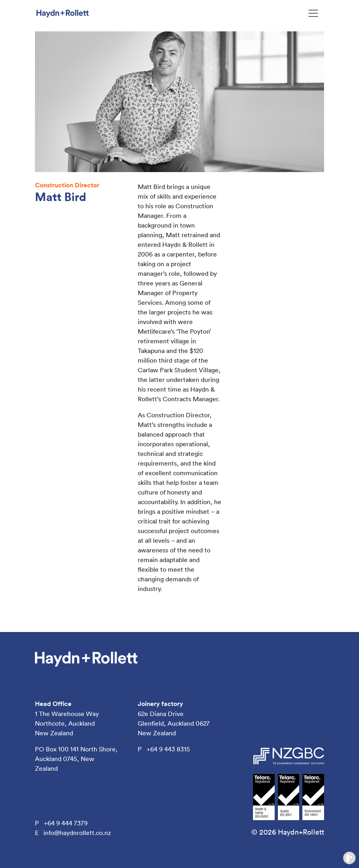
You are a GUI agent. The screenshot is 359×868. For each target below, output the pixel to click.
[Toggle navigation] (313, 13)
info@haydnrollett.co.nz (77, 833)
